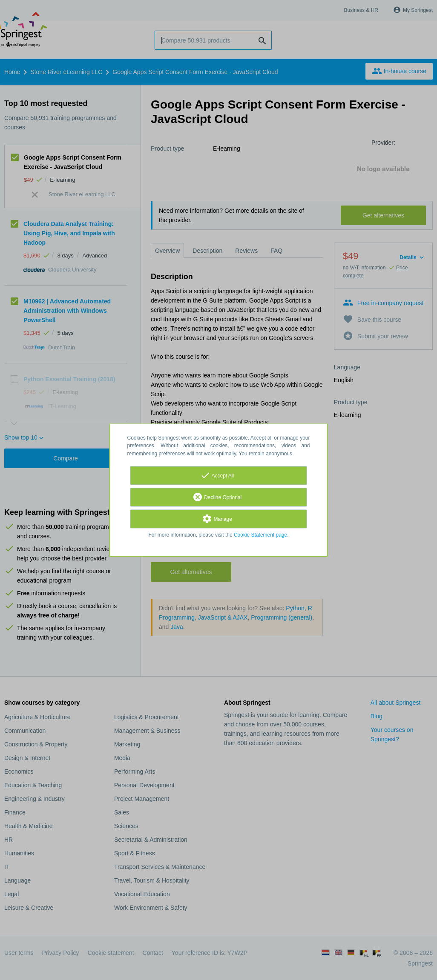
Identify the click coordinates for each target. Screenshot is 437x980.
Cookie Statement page (260, 535)
